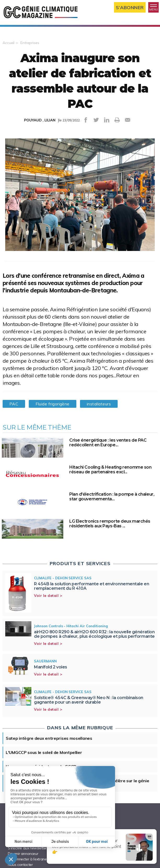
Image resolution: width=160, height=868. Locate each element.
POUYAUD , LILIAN (40, 120)
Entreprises (30, 43)
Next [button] (150, 200)
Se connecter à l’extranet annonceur (37, 859)
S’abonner (130, 7)
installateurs (99, 404)
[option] (80, 200)
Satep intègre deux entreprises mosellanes (49, 738)
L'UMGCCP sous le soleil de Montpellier (44, 752)
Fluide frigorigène (52, 404)
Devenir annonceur (23, 854)
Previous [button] (10, 200)
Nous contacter (20, 865)
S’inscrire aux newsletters (28, 848)
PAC (14, 404)
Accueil (8, 43)
